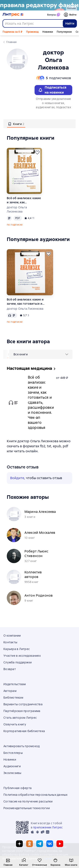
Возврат (10, 669)
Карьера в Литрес (17, 649)
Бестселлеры (13, 753)
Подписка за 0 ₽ (12, 32)
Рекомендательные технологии (27, 808)
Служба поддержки (17, 662)
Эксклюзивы (12, 773)
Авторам (10, 691)
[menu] (41, 354)
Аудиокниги (12, 766)
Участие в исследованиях (22, 656)
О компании (12, 636)
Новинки (48, 32)
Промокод (32, 32)
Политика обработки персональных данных (35, 795)
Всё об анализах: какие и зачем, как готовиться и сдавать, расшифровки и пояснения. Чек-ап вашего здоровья (24, 200)
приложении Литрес (48, 827)
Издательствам (15, 684)
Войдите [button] (17, 478)
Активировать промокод (21, 746)
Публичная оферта (17, 788)
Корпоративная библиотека (24, 731)
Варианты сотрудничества (23, 704)
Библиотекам (13, 698)
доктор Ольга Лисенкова (17, 209)
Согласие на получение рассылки (28, 801)
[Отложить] (37, 152)
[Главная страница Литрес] (13, 15)
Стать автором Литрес (20, 718)
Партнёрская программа (22, 711)
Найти (70, 23)
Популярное (64, 32)
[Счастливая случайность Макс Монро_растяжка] (39, 5)
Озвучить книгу (15, 724)
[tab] (16, 124)
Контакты (10, 642)
